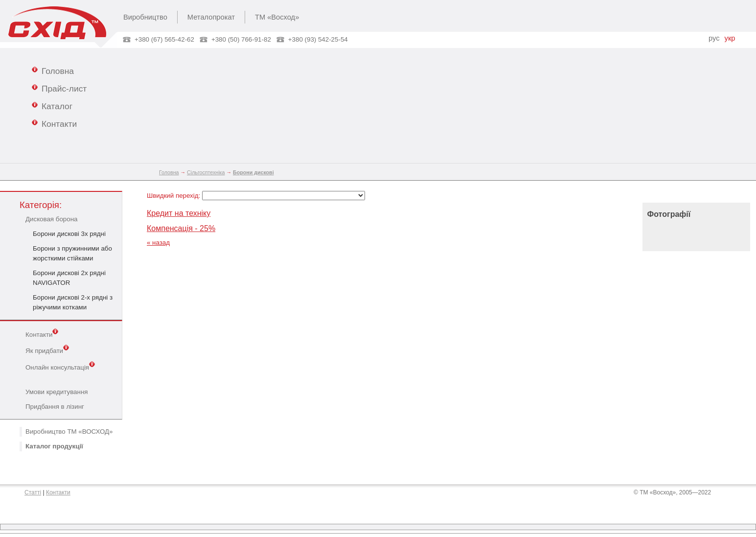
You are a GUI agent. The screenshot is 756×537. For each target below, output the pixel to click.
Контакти (54, 123)
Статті (33, 492)
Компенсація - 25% (181, 228)
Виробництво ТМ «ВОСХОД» (69, 432)
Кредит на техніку (179, 213)
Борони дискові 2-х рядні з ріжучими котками (73, 302)
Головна (53, 70)
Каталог (52, 106)
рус (714, 38)
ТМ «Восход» (277, 17)
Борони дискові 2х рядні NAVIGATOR (69, 278)
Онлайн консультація (60, 367)
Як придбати (47, 350)
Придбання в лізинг (55, 407)
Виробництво (145, 17)
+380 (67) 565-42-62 (164, 39)
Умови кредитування (57, 392)
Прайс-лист (59, 88)
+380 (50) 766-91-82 (241, 39)
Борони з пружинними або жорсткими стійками (72, 253)
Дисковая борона (51, 219)
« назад (158, 243)
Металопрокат (211, 17)
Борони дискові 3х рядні (69, 234)
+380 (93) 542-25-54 (318, 39)
